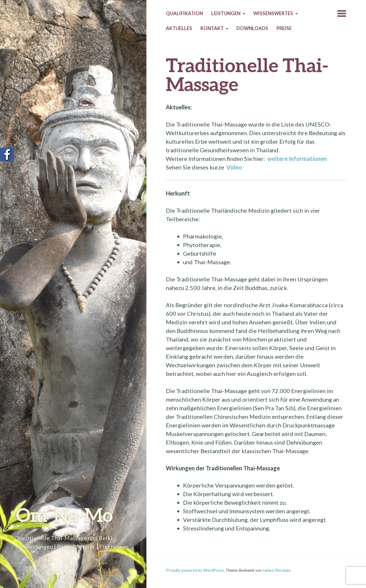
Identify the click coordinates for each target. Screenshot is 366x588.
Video (235, 167)
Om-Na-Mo (64, 515)
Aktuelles (179, 28)
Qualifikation (184, 13)
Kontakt (212, 28)
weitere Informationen (298, 159)
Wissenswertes (273, 13)
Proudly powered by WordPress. (196, 570)
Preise (284, 28)
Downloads (252, 28)
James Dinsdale (277, 570)
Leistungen (226, 13)
